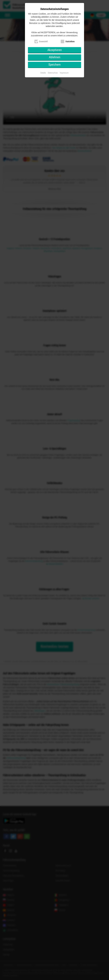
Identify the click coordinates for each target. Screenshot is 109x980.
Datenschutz (53, 73)
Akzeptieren (55, 50)
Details (43, 73)
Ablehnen (55, 57)
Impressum (64, 73)
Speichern (54, 65)
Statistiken (70, 41)
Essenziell (43, 41)
